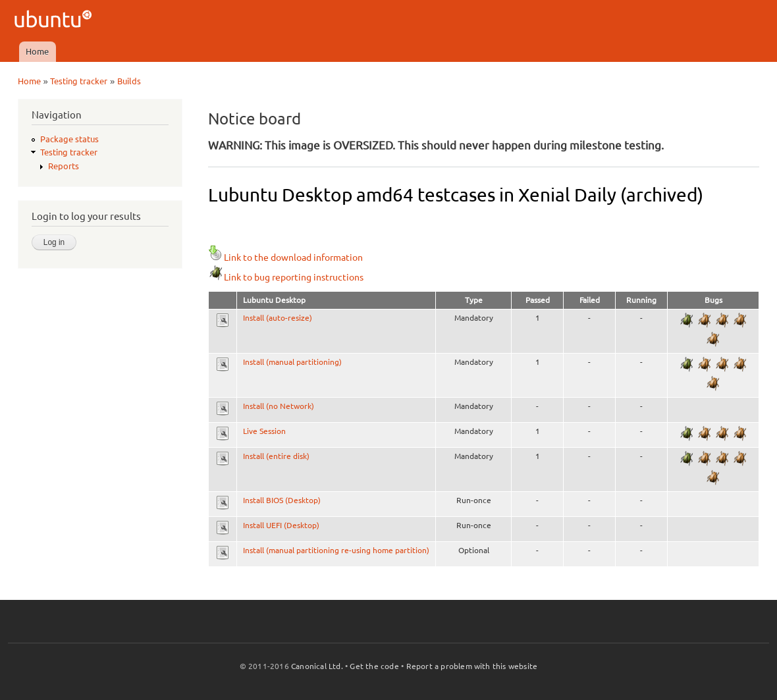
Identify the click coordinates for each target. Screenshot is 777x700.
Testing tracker (79, 81)
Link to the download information (285, 257)
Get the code (374, 666)
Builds (129, 81)
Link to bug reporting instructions (286, 277)
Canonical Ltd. (317, 666)
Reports (64, 166)
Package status (69, 139)
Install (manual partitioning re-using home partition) (336, 550)
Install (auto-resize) (278, 318)
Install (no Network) (279, 406)
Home (37, 51)
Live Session (264, 431)
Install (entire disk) (276, 456)
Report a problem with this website (472, 666)
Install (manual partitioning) (292, 362)
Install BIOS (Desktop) (282, 500)
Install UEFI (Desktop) (281, 525)
